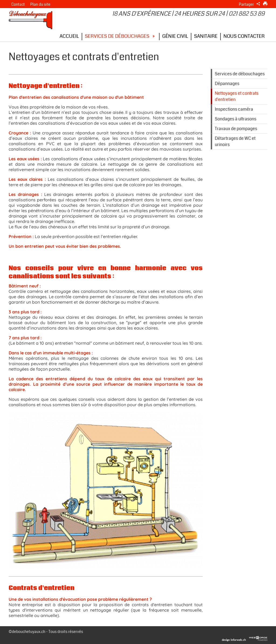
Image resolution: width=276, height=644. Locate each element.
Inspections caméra (234, 109)
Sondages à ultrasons (236, 119)
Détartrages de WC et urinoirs (235, 141)
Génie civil (175, 36)
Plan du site (40, 4)
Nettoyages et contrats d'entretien (237, 96)
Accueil (69, 36)
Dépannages (227, 84)
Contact (18, 4)
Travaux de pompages (236, 129)
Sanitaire (206, 36)
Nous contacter (244, 36)
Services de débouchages (121, 36)
